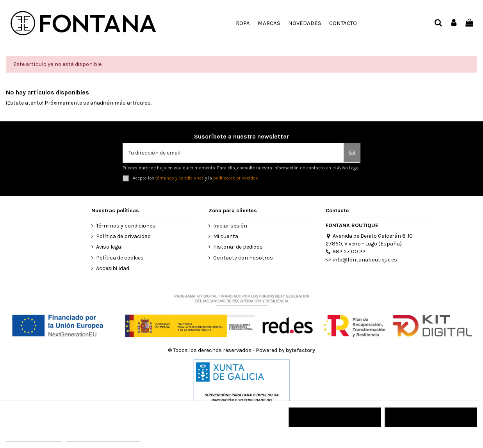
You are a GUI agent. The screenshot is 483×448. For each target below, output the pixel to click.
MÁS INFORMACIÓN (34, 438)
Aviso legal (109, 247)
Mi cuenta (226, 236)
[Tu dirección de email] (233, 153)
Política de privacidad (123, 236)
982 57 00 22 (346, 252)
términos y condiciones (180, 178)
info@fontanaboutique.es (361, 260)
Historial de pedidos (238, 247)
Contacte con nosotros (243, 258)
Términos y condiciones (126, 226)
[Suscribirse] (352, 153)
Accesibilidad (113, 268)
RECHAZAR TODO (335, 417)
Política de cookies (120, 258)
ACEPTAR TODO (431, 417)
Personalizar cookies (103, 438)
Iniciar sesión (230, 226)
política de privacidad (236, 178)
